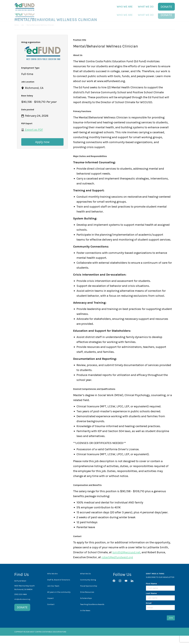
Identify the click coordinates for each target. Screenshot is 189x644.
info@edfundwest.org (22, 608)
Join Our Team (53, 594)
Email (149, 611)
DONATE (22, 616)
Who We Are (52, 582)
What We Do (85, 582)
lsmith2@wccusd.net (126, 561)
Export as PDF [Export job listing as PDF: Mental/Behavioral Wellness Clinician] (32, 138)
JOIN (171, 626)
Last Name (152, 602)
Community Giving (88, 588)
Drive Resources (87, 600)
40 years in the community (59, 600)
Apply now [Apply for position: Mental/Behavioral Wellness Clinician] (42, 150)
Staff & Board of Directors (59, 588)
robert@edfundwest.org (117, 566)
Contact (51, 613)
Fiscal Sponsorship (89, 594)
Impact (50, 607)
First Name (152, 592)
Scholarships (86, 607)
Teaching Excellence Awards (92, 613)
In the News (85, 619)
